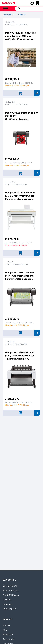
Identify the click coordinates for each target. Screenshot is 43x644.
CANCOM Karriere (11, 595)
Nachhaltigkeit (9, 609)
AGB (5, 630)
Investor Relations (11, 590)
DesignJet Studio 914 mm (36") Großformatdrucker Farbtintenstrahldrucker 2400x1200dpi (20, 196)
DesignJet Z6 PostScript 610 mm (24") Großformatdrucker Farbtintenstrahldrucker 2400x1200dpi (21, 116)
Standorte (7, 600)
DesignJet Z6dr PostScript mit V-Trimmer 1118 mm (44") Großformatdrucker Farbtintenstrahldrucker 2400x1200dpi (20, 36)
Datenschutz (8, 639)
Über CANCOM (10, 586)
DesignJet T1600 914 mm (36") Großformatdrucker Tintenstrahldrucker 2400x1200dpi (20, 356)
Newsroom (8, 604)
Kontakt (6, 625)
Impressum (8, 634)
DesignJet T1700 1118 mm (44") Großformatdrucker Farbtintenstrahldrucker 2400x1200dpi (20, 276)
